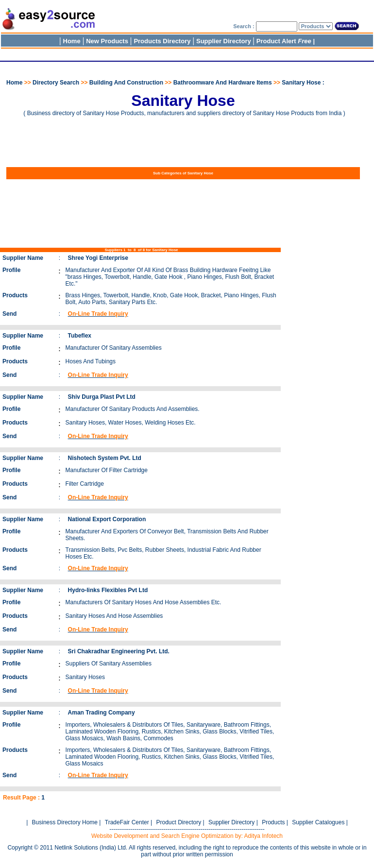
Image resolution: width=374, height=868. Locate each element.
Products (273, 822)
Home (72, 41)
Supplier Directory (224, 41)
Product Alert (284, 41)
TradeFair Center (127, 822)
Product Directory (178, 822)
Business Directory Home (65, 822)
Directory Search (56, 83)
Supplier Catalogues (318, 822)
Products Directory (162, 41)
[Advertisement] (177, 53)
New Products (107, 41)
